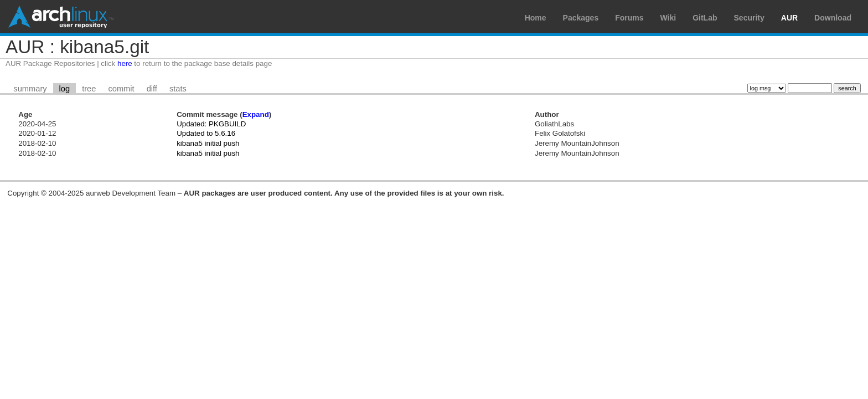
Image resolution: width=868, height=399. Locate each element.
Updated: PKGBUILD (211, 124)
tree (89, 89)
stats (178, 89)
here (125, 63)
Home (536, 18)
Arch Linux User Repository (61, 17)
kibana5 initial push (208, 143)
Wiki (668, 18)
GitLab (705, 18)
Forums (629, 18)
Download (833, 18)
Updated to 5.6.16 (206, 133)
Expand (256, 114)
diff (152, 89)
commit (121, 89)
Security (749, 18)
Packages (581, 18)
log (65, 89)
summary (30, 89)
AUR (789, 18)
